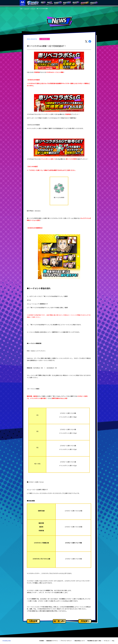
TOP (21, 9)
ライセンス (107, 641)
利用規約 (42, 641)
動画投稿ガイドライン (52, 641)
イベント (33, 9)
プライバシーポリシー (66, 641)
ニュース (26, 9)
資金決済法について (80, 641)
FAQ (113, 641)
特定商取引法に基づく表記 (94, 641)
